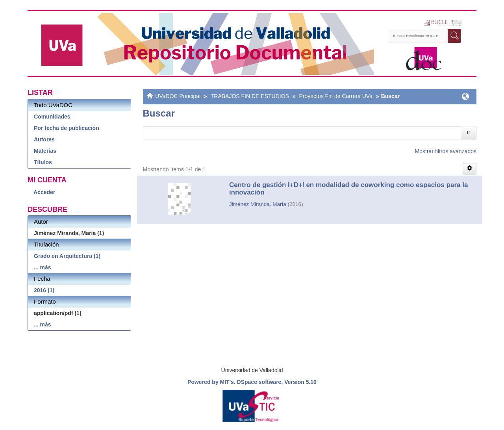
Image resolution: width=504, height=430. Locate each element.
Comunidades (52, 117)
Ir (469, 133)
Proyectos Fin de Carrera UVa (335, 96)
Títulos (43, 162)
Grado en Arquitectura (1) (67, 256)
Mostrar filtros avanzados (446, 151)
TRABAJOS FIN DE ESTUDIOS (250, 96)
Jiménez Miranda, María (258, 204)
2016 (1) (44, 290)
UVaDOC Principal (178, 96)
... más (43, 267)
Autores (44, 139)
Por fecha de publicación (67, 128)
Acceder (44, 192)
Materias (45, 151)
